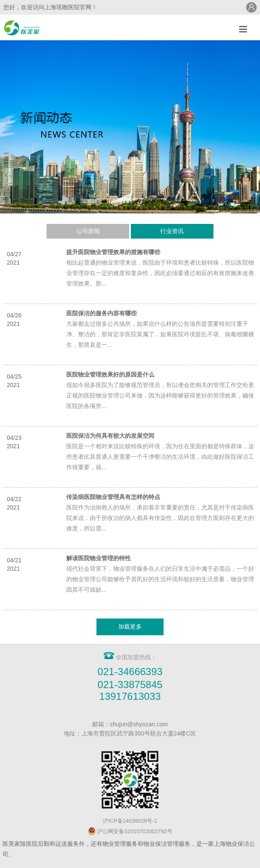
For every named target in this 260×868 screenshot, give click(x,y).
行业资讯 (172, 231)
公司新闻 (88, 231)
